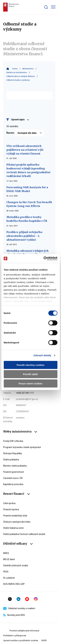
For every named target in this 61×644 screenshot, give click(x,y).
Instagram (36, 599)
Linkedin (18, 599)
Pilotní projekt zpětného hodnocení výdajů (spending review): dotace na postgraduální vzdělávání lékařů (28, 170)
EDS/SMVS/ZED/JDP (14, 584)
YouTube (27, 599)
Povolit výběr (30, 374)
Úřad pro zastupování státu (17, 522)
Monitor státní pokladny (15, 466)
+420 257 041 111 (25, 393)
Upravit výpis (20, 120)
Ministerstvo (28, 69)
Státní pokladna (11, 460)
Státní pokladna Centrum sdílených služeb (24, 534)
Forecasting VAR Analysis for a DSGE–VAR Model (27, 189)
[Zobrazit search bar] (46, 7)
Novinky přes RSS (14, 615)
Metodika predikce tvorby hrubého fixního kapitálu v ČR (27, 219)
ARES (6, 553)
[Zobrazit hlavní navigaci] (53, 7)
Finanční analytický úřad (15, 516)
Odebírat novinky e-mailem (19, 608)
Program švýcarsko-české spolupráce (22, 447)
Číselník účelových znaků (16, 565)
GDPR (44, 640)
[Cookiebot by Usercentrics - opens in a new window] (44, 259)
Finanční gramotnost (14, 472)
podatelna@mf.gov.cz (27, 399)
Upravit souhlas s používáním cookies (21, 640)
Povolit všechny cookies (30, 365)
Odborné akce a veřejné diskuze (21, 76)
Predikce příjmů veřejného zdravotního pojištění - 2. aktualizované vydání (24, 236)
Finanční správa (11, 509)
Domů (15, 69)
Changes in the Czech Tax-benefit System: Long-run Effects (29, 204)
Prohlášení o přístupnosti (15, 636)
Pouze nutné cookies (30, 383)
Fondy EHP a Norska (13, 441)
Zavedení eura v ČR (13, 478)
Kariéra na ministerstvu (17, 73)
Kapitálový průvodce (13, 484)
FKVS (6, 572)
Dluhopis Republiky (13, 453)
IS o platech (9, 578)
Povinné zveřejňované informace (24, 631)
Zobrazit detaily (42, 355)
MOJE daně (9, 559)
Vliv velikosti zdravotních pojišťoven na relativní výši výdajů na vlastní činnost (25, 150)
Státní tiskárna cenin (13, 528)
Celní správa (9, 503)
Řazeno (10, 133)
